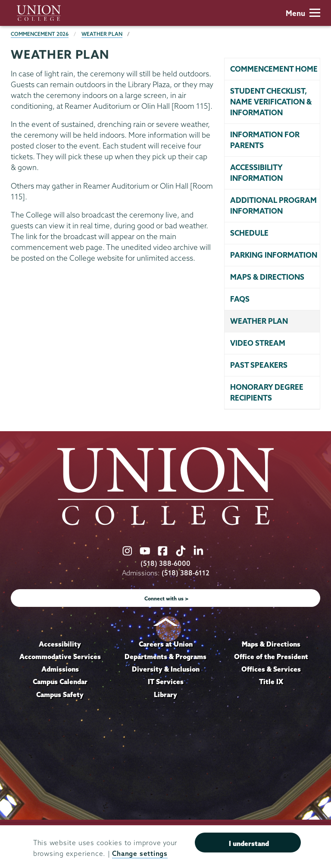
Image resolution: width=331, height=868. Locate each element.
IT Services (166, 682)
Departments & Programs (165, 657)
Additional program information (273, 205)
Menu (303, 13)
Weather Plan (102, 34)
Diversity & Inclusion (166, 669)
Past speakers (259, 365)
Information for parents (265, 140)
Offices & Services (271, 669)
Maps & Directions (271, 644)
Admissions (60, 669)
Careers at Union (166, 644)
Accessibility (60, 644)
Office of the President (271, 657)
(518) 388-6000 (165, 563)
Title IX (271, 682)
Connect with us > (167, 598)
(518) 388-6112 (186, 573)
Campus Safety (60, 694)
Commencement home (274, 69)
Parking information (274, 255)
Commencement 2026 (40, 34)
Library (165, 694)
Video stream (258, 343)
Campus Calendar (60, 682)
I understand (249, 843)
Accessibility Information (256, 173)
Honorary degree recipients (267, 392)
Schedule (249, 233)
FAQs (240, 299)
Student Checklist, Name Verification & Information (271, 102)
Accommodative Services (60, 657)
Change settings (140, 854)
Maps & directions (267, 277)
